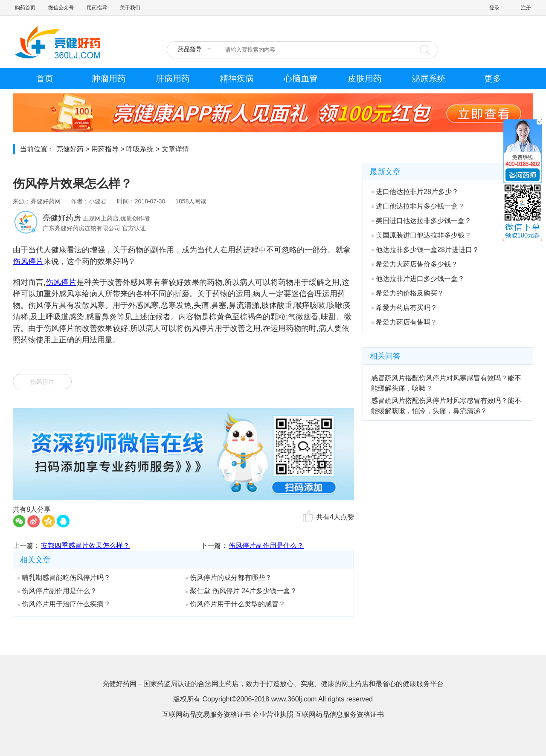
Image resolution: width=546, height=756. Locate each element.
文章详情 (175, 149)
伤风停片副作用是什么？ (266, 546)
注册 (526, 8)
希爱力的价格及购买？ (408, 293)
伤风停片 (28, 261)
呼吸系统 (140, 149)
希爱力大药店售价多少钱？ (415, 264)
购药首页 (25, 8)
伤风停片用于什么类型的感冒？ (235, 604)
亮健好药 (70, 149)
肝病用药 (173, 78)
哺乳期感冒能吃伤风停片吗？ (64, 578)
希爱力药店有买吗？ (404, 308)
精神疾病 (237, 78)
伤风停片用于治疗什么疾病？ (64, 604)
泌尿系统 (429, 78)
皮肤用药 (365, 78)
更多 (493, 78)
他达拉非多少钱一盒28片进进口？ (425, 250)
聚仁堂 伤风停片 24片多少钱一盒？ (241, 591)
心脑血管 (301, 78)
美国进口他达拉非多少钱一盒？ (421, 221)
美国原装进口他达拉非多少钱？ (421, 235)
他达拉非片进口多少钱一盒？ (418, 279)
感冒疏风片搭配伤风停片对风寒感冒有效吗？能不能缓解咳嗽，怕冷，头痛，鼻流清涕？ (446, 406)
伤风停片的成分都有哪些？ (229, 578)
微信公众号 (61, 8)
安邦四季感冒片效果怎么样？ (85, 546)
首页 (45, 78)
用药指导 (97, 8)
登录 (494, 8)
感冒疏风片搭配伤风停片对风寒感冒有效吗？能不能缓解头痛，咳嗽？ (446, 383)
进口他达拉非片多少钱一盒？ (418, 206)
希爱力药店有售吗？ (404, 322)
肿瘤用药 (109, 78)
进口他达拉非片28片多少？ (415, 192)
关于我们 (130, 8)
